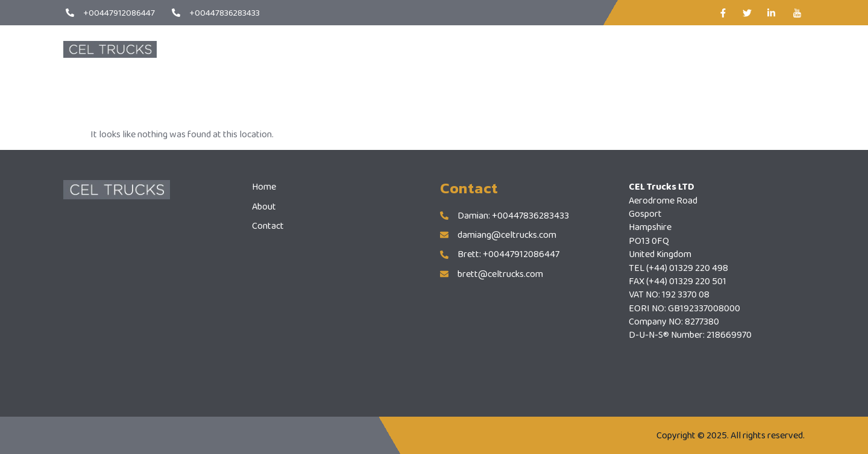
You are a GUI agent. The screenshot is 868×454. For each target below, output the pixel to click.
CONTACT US (752, 49)
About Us (457, 49)
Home (403, 49)
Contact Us (521, 49)
